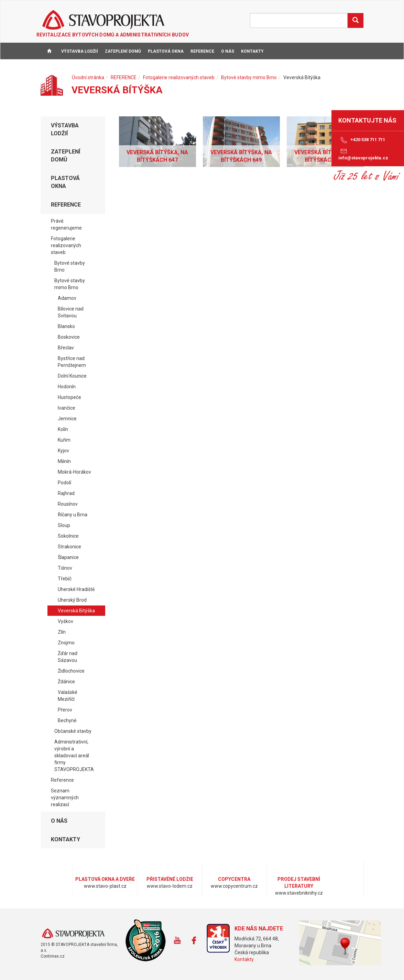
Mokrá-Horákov (74, 472)
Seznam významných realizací (65, 798)
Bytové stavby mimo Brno (249, 77)
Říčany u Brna (73, 515)
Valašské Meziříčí (68, 696)
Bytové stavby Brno (70, 266)
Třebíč (65, 579)
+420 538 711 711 (362, 140)
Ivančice (67, 408)
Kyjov (63, 451)
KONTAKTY (252, 51)
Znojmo (66, 643)
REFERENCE (202, 51)
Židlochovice (71, 671)
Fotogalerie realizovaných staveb (179, 77)
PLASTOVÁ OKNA (166, 51)
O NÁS (228, 51)
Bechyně (67, 720)
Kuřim (64, 440)
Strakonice (69, 547)
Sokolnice (68, 536)
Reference (62, 780)
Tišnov (65, 568)
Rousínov (68, 504)
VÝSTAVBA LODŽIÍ (80, 51)
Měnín (64, 461)
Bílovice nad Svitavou (71, 312)
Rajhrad (66, 493)
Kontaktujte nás (367, 120)
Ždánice (66, 682)
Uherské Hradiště (76, 589)
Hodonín (67, 387)
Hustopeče (69, 397)
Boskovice (69, 337)
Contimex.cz (53, 956)
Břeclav (66, 348)
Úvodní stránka (88, 77)
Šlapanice (68, 557)
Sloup (64, 525)
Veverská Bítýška (76, 611)
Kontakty (244, 959)
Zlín (62, 632)
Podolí (64, 483)
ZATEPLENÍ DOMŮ (123, 51)
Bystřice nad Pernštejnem (72, 362)
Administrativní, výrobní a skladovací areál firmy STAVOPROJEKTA (74, 756)
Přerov (65, 710)
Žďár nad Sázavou (68, 657)
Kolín (63, 429)
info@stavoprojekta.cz (363, 154)
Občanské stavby (73, 731)
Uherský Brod (72, 600)
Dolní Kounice (72, 376)
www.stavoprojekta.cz (73, 934)
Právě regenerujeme (66, 224)
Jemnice (67, 419)
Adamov (67, 298)
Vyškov (65, 621)
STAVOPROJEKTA (103, 20)
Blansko (66, 326)
